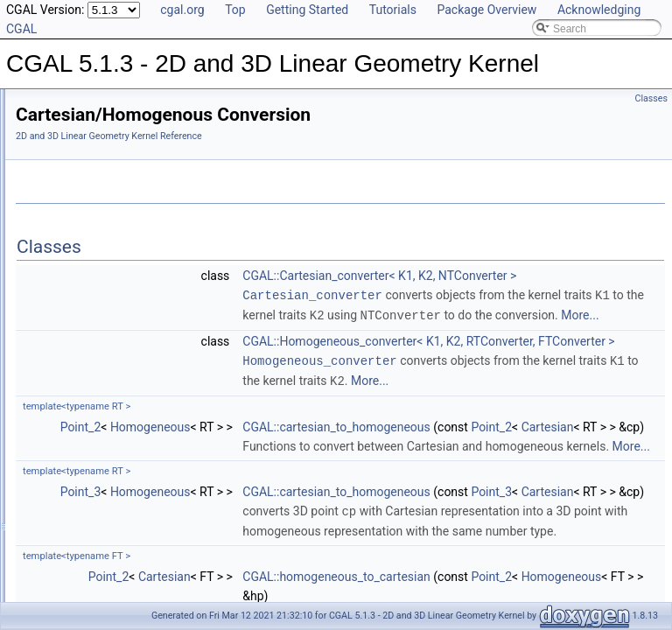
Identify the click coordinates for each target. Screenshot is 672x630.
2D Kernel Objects (86, 199)
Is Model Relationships (83, 411)
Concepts (66, 161)
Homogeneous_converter (538, 435)
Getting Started (307, 10)
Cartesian (538, 539)
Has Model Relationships (88, 430)
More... (567, 372)
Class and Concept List (84, 469)
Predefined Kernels (88, 180)
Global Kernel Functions (100, 257)
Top (235, 10)
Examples (53, 488)
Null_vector (70, 334)
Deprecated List (66, 392)
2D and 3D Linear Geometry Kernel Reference (328, 136)
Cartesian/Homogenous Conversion (127, 296)
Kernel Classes (79, 238)
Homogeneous (369, 520)
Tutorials (393, 10)
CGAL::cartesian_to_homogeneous (555, 520)
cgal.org (182, 10)
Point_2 (300, 520)
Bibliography (59, 450)
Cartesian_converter (531, 314)
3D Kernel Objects (86, 219)
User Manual (59, 122)
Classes (651, 98)
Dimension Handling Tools (105, 315)
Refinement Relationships (90, 373)
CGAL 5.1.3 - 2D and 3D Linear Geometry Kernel (130, 103)
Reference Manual (73, 142)
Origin (58, 353)
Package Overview (486, 10)
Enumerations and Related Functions (130, 276)
